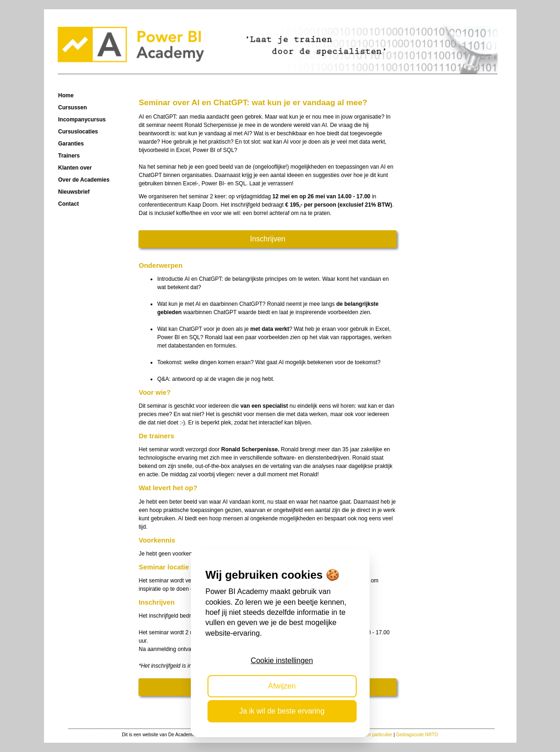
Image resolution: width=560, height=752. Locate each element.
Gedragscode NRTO (417, 735)
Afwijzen (282, 686)
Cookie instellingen (282, 660)
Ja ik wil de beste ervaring (282, 711)
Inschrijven (268, 239)
